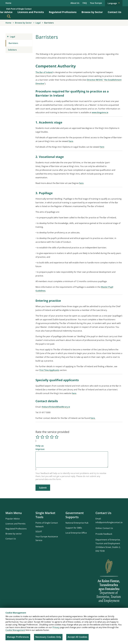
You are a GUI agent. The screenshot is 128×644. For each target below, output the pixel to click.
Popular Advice (13, 519)
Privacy (56, 627)
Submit (43, 488)
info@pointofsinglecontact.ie (109, 523)
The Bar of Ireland (44, 72)
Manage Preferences (18, 637)
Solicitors (12, 50)
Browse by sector (14, 534)
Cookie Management (15, 630)
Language (114, 3)
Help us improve (40, 448)
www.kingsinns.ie (100, 113)
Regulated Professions (63, 12)
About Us (75, 3)
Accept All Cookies (77, 637)
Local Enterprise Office (76, 533)
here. (93, 418)
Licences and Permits (31, 12)
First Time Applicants (49, 370)
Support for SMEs (74, 528)
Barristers (13, 43)
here (71, 141)
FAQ (85, 3)
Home (8, 3)
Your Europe (96, 3)
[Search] (9, 17)
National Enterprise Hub (77, 523)
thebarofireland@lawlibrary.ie (56, 407)
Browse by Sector (92, 12)
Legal (11, 37)
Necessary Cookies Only (48, 637)
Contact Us (114, 12)
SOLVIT (39, 532)
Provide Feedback (104, 534)
